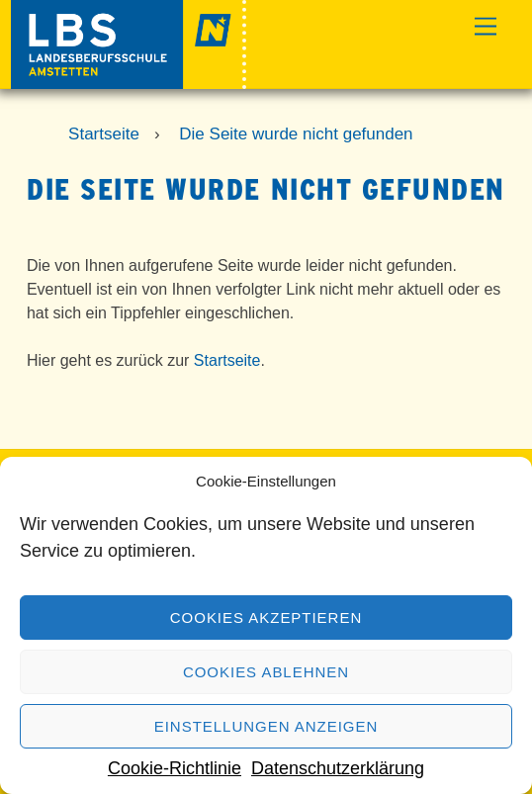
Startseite (227, 360)
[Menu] (486, 27)
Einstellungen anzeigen (266, 726)
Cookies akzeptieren (266, 618)
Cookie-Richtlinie (175, 768)
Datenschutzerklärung (338, 768)
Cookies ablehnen (266, 672)
